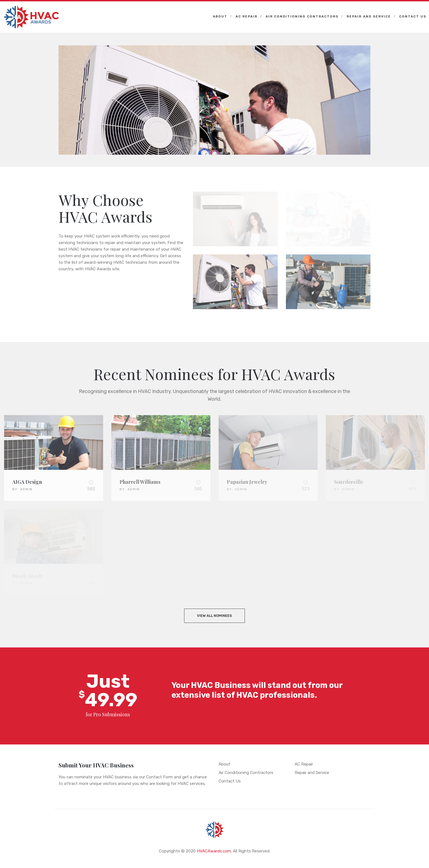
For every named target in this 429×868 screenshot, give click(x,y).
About (220, 16)
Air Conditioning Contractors (302, 16)
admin (26, 489)
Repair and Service (369, 16)
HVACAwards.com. (214, 851)
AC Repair (247, 16)
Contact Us (413, 16)
